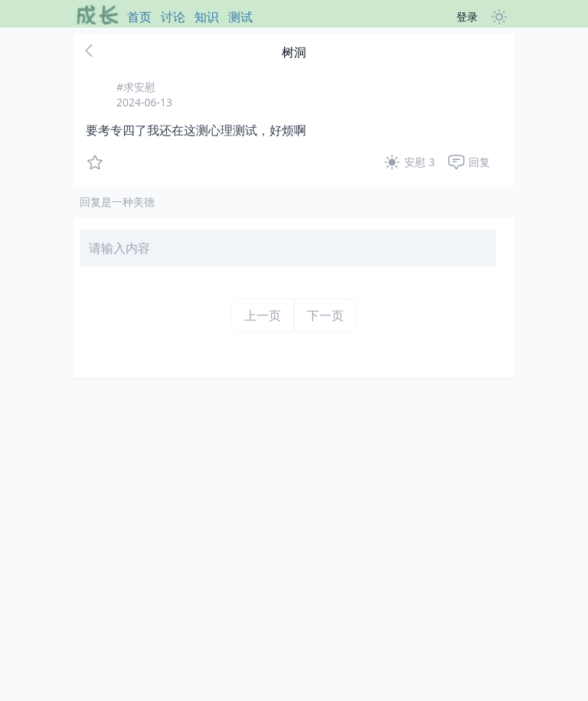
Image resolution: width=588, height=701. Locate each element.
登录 (467, 16)
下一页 (325, 315)
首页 (139, 17)
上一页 (263, 315)
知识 (207, 17)
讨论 (173, 17)
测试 (240, 17)
